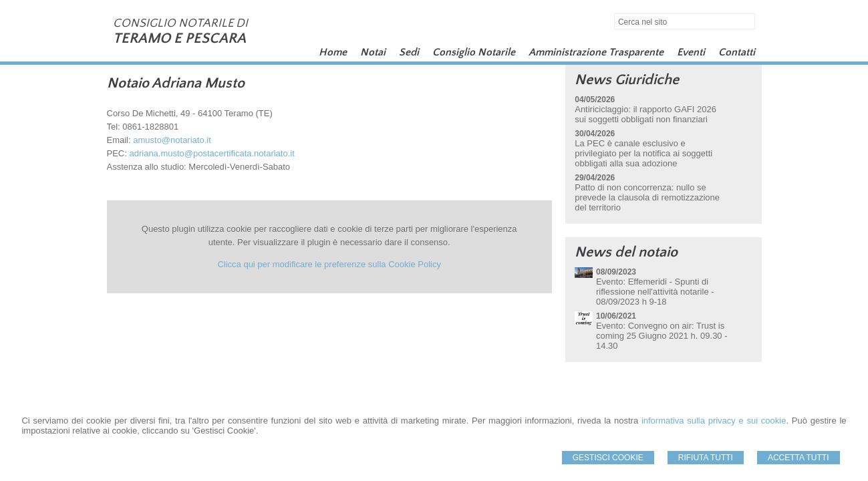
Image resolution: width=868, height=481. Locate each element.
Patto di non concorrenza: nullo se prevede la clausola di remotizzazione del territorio (647, 197)
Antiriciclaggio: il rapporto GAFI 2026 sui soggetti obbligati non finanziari (645, 114)
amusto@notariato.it (172, 140)
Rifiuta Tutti (706, 458)
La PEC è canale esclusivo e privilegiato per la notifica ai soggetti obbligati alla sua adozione (643, 153)
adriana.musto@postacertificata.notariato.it (211, 153)
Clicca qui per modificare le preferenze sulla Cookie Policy (329, 264)
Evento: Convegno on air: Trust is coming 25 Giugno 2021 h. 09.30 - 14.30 (662, 336)
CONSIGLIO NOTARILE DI (180, 23)
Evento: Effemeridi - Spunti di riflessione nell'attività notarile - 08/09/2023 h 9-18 (655, 292)
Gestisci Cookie (608, 458)
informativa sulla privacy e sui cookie (714, 421)
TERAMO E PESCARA (179, 38)
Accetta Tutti (799, 458)
